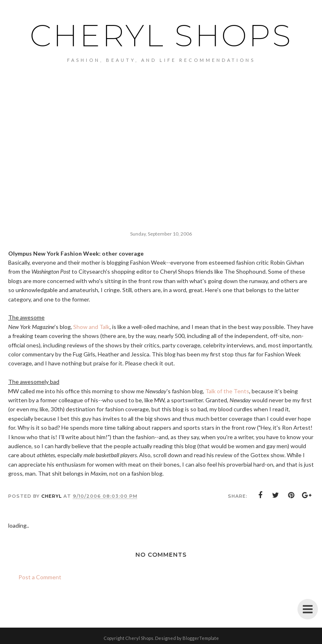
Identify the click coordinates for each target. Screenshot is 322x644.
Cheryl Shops (161, 35)
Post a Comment (40, 577)
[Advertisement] (161, 157)
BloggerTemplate (201, 638)
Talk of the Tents (227, 391)
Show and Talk (91, 327)
